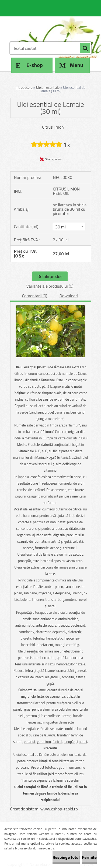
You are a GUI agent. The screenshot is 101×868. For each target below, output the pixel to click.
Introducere (24, 87)
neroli (83, 742)
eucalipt (29, 742)
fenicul (57, 742)
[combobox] (69, 227)
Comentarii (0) (34, 296)
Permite (89, 857)
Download (69, 296)
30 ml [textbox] (60, 227)
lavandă (50, 735)
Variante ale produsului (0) (50, 286)
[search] (85, 48)
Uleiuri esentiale (48, 87)
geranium (44, 742)
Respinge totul (66, 857)
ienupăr (69, 742)
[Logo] (47, 26)
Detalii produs (50, 276)
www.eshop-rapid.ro (59, 809)
